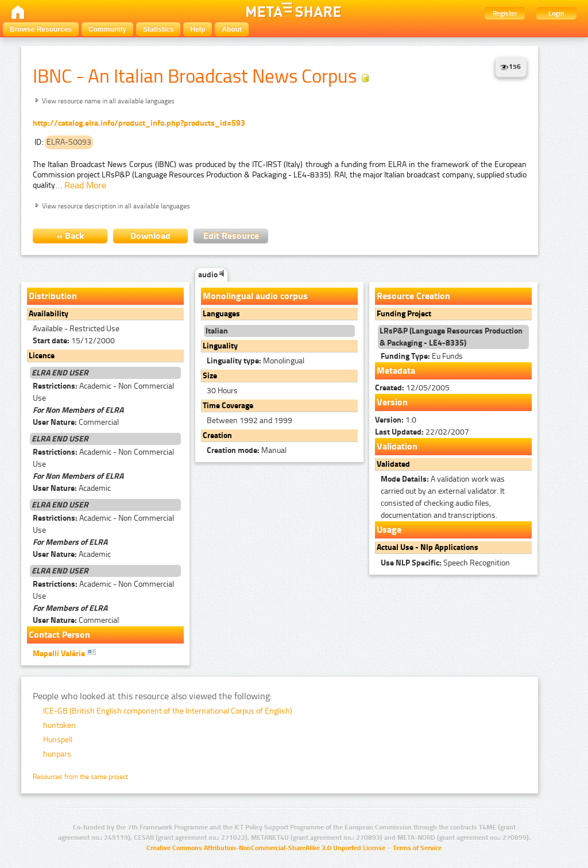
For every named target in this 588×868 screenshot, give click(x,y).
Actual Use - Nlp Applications (428, 547)
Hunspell (58, 740)
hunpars (57, 754)
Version (392, 402)
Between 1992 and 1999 (249, 421)
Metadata (396, 371)
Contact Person (59, 635)
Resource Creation (413, 296)
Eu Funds (422, 356)
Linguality (220, 346)
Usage (389, 530)
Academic (72, 488)
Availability (49, 314)
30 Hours (222, 391)
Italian (217, 331)
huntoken (59, 725)
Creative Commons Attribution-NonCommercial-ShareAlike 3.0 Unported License (266, 848)
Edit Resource (231, 236)
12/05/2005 (412, 388)
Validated (393, 464)
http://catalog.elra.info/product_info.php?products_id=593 (139, 123)
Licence (42, 356)
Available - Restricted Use (76, 329)
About (232, 29)
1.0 (396, 420)
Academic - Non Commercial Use (103, 392)
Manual (247, 450)
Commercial (76, 422)
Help (198, 29)
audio (211, 275)
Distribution (53, 296)
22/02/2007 (422, 432)
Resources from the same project (80, 777)
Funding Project (404, 314)
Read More (85, 185)
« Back (70, 236)
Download (150, 236)
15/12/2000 (74, 341)
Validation (397, 446)
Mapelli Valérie (64, 653)
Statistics (158, 29)
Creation (217, 435)
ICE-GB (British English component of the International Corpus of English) (168, 711)
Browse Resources (41, 29)
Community (107, 29)
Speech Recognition (445, 563)
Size (210, 376)
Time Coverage (228, 406)
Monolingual (256, 361)
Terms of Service (417, 848)
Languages (221, 314)
